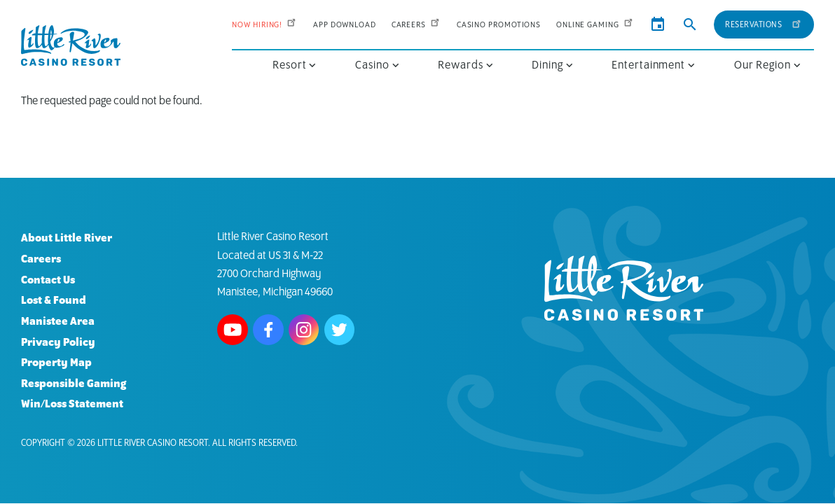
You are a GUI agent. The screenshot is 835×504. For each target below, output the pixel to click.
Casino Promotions (499, 25)
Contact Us (48, 280)
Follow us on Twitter (340, 330)
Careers (416, 25)
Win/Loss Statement (72, 404)
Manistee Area (58, 322)
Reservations (764, 23)
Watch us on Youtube (233, 330)
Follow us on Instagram (304, 330)
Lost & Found (54, 301)
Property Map (56, 363)
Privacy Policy (58, 343)
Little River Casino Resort (153, 443)
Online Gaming (595, 25)
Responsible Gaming (74, 384)
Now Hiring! (265, 25)
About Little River (67, 238)
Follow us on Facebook (268, 330)
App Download (345, 25)
